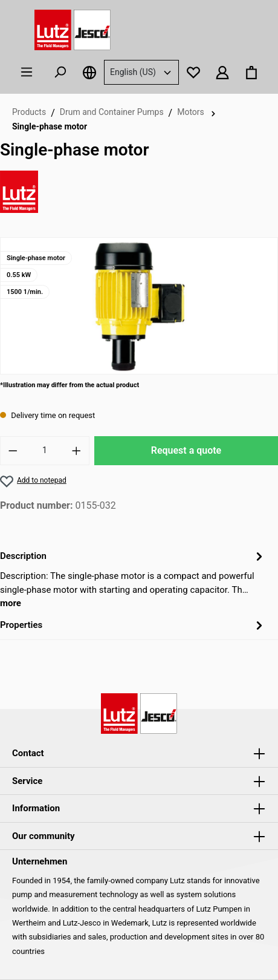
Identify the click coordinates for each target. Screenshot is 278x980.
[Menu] (27, 72)
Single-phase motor (50, 126)
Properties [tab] (133, 625)
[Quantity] (45, 451)
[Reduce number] (13, 451)
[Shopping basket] (251, 72)
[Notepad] (193, 72)
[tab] (133, 579)
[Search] (60, 72)
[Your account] (222, 72)
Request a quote (186, 450)
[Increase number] (77, 451)
